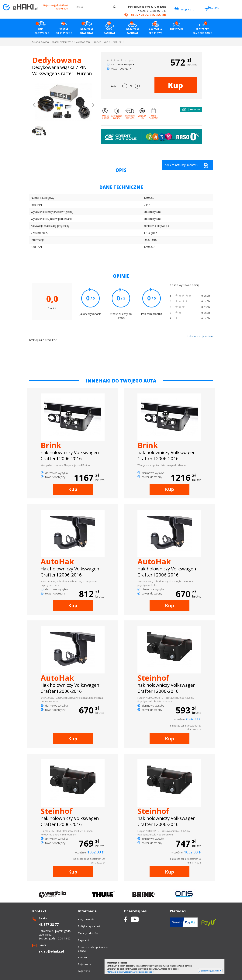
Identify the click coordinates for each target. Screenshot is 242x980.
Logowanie (84, 971)
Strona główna (40, 42)
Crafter (97, 42)
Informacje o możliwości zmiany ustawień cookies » (130, 972)
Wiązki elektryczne (62, 42)
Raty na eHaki (86, 919)
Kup (175, 85)
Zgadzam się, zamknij (210, 971)
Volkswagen (83, 42)
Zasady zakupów (88, 933)
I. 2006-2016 (118, 42)
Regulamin (84, 940)
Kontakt (83, 957)
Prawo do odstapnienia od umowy (93, 949)
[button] (35, 105)
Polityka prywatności (90, 926)
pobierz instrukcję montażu (186, 165)
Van (106, 42)
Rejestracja (85, 964)
